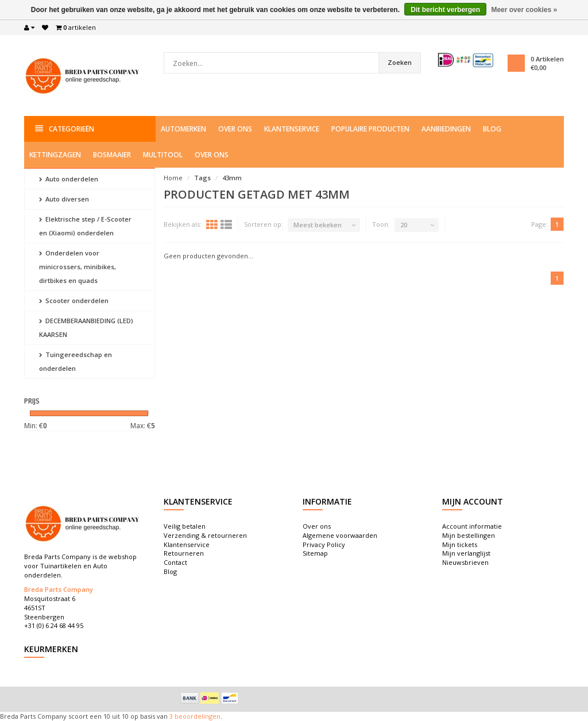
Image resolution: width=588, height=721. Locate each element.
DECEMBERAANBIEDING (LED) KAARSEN (86, 327)
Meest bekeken (318, 225)
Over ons (235, 129)
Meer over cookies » (524, 10)
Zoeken (400, 62)
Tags (202, 178)
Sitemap (315, 553)
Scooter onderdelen (74, 301)
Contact (175, 562)
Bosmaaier (112, 155)
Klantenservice (292, 129)
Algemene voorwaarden (340, 535)
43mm (232, 178)
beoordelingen (197, 716)
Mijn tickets (460, 544)
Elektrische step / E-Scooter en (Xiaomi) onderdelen (85, 226)
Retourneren (184, 553)
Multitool (163, 155)
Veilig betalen (185, 526)
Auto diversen (64, 199)
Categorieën (65, 129)
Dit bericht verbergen (445, 10)
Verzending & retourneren (205, 535)
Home (173, 178)
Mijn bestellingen (469, 535)
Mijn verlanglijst (466, 553)
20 (404, 225)
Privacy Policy (324, 544)
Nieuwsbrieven (465, 562)
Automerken (183, 129)
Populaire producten (370, 129)
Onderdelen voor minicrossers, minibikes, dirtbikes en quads (78, 267)
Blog (492, 129)
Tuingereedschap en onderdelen (76, 361)
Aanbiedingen (446, 129)
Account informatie (472, 526)
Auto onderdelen (69, 179)
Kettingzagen (55, 155)
